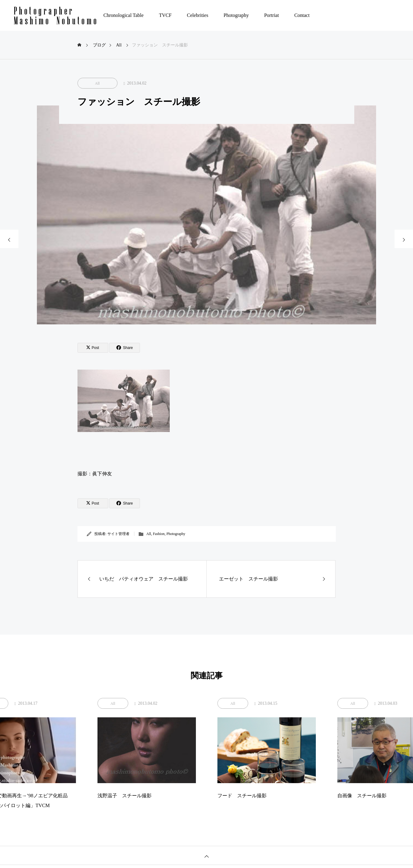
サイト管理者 (118, 534)
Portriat (272, 15)
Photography (236, 15)
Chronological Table (123, 15)
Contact (302, 15)
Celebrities (198, 15)
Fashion (159, 534)
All (97, 83)
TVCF (165, 15)
